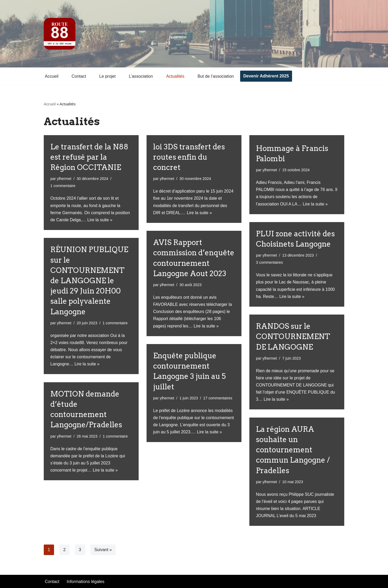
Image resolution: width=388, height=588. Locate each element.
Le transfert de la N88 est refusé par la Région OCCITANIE (89, 157)
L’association (141, 76)
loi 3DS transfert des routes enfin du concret (189, 157)
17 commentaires (218, 398)
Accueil (52, 76)
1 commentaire (63, 186)
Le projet (108, 76)
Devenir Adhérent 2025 (266, 76)
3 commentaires (269, 262)
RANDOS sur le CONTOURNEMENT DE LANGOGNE (293, 336)
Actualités (175, 76)
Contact (79, 76)
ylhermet (64, 179)
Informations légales (86, 582)
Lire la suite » (100, 220)
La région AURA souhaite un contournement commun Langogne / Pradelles (293, 450)
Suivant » (103, 550)
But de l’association (216, 76)
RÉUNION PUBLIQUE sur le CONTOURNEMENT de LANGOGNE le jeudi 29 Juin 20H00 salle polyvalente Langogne (89, 280)
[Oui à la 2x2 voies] (60, 34)
